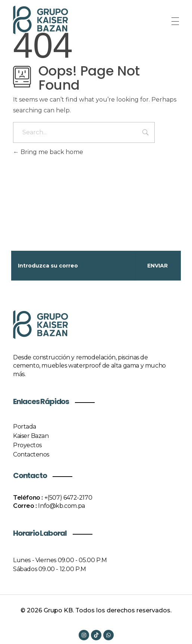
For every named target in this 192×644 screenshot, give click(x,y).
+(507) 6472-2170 (68, 498)
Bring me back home (48, 152)
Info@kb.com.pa (61, 506)
